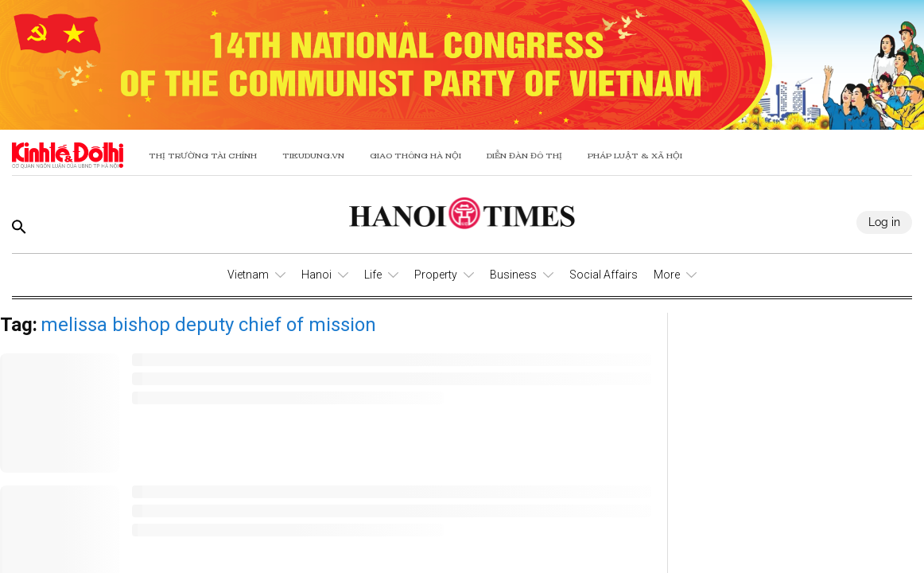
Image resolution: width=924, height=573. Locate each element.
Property (436, 275)
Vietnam (248, 275)
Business (513, 275)
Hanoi (316, 275)
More (667, 275)
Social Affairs (604, 275)
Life (373, 275)
